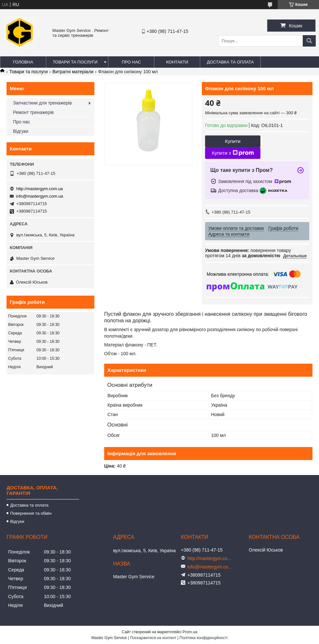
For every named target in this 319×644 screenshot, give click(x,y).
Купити (233, 141)
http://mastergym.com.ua (40, 189)
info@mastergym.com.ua (40, 196)
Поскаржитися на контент (153, 638)
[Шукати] (309, 41)
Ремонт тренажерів (33, 112)
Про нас (131, 62)
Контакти (177, 62)
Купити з (233, 153)
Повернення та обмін (31, 513)
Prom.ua (190, 632)
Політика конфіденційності (204, 638)
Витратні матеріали (73, 72)
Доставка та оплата (230, 62)
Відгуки (21, 131)
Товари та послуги (75, 62)
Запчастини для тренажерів (42, 103)
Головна (23, 62)
